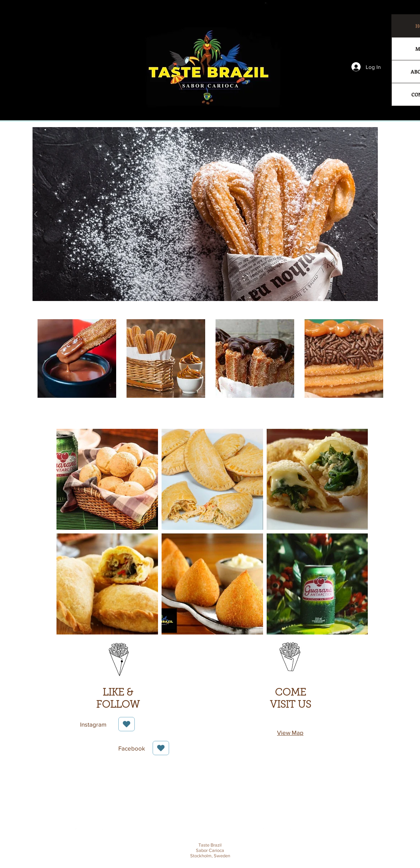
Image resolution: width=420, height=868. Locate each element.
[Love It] (127, 724)
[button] (205, 214)
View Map (290, 732)
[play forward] (376, 358)
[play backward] (44, 358)
